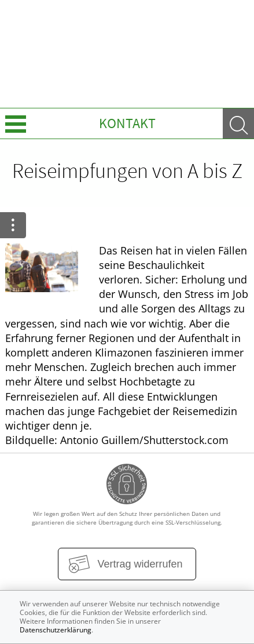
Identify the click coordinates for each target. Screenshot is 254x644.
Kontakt (127, 123)
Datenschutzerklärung (56, 630)
